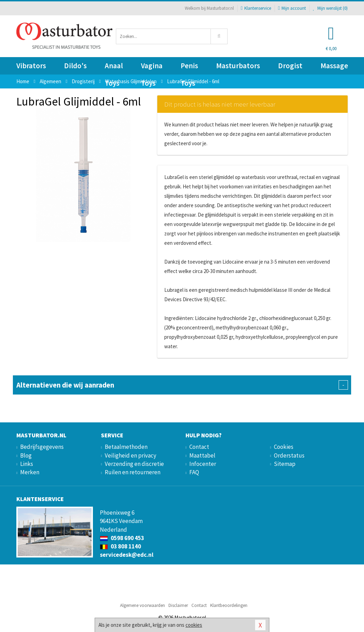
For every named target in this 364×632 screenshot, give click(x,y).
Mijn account (292, 8)
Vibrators (31, 66)
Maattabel (202, 455)
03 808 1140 (120, 546)
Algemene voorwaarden (143, 605)
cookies (194, 625)
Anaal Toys (114, 68)
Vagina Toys (152, 68)
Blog (26, 455)
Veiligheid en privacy (130, 455)
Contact (199, 447)
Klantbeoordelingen (229, 605)
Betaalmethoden (126, 447)
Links (27, 464)
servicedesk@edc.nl (127, 555)
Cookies (284, 447)
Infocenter (203, 464)
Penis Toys (189, 68)
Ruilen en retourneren (133, 472)
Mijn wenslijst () (330, 8)
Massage (334, 66)
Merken (30, 472)
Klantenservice (256, 8)
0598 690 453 (122, 538)
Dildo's (75, 66)
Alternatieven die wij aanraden (182, 385)
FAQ (194, 472)
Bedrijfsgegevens (42, 447)
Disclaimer (178, 605)
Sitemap (285, 464)
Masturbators (238, 66)
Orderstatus (289, 455)
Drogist (290, 66)
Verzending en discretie (134, 464)
